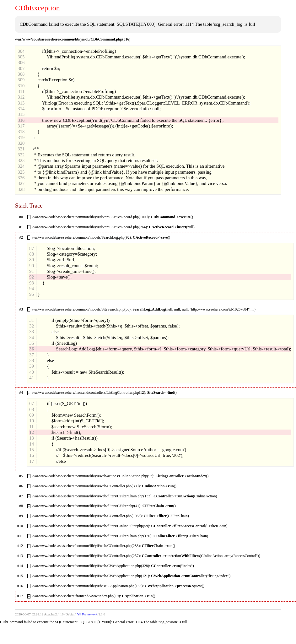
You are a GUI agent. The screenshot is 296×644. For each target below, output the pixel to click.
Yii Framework (87, 614)
